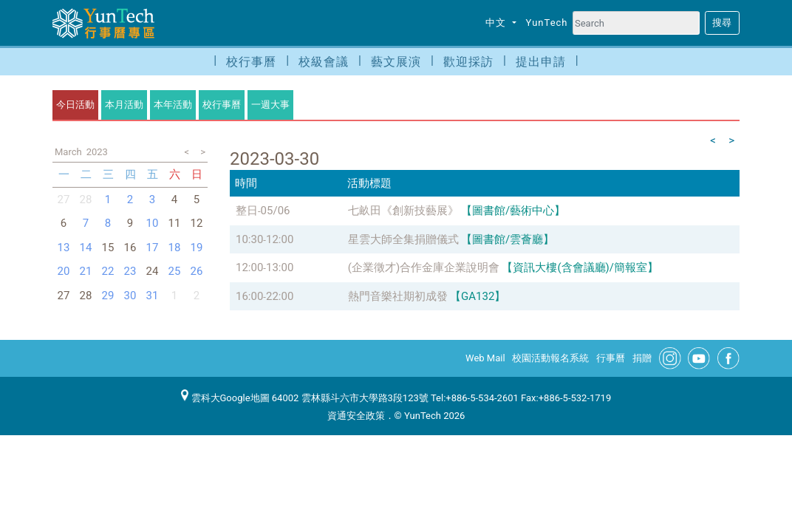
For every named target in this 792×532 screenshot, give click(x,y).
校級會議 (324, 62)
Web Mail (485, 358)
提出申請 (541, 62)
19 (197, 248)
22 (108, 271)
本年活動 (173, 105)
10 (153, 223)
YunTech (547, 23)
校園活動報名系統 (550, 358)
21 (86, 271)
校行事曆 (251, 62)
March (68, 152)
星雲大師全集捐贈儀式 (403, 239)
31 (153, 296)
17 (153, 248)
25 (175, 271)
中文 (497, 23)
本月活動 (124, 105)
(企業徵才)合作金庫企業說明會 (424, 267)
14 (86, 248)
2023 (97, 152)
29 (108, 296)
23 (130, 271)
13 (64, 248)
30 (130, 296)
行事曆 (611, 358)
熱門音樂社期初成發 (398, 296)
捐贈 (642, 358)
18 (175, 248)
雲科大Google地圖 (225, 398)
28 (86, 199)
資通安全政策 (356, 416)
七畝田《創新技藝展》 (403, 211)
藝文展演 (396, 62)
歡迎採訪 (468, 62)
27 (64, 199)
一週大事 (270, 105)
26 (197, 271)
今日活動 (75, 105)
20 (64, 271)
